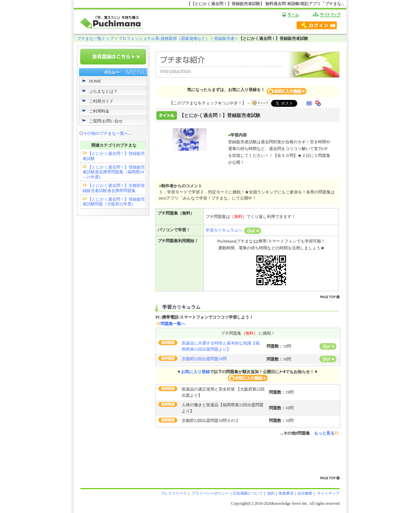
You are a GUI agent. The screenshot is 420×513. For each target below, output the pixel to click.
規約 (271, 493)
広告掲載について (248, 493)
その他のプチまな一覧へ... (107, 133)
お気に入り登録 (195, 372)
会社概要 (305, 493)
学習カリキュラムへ (233, 230)
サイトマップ (328, 493)
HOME (95, 81)
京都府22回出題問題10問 (204, 359)
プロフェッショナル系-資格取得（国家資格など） (164, 39)
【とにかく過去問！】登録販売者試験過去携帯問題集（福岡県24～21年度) (114, 172)
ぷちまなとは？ (103, 91)
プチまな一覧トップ (95, 39)
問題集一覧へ (171, 324)
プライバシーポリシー (210, 493)
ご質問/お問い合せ (106, 121)
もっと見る (326, 433)
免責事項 (286, 493)
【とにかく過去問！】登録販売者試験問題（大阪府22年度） (114, 202)
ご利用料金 (99, 111)
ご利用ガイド (101, 101)
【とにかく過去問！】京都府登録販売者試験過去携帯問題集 (114, 188)
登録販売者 (224, 39)
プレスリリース (174, 493)
